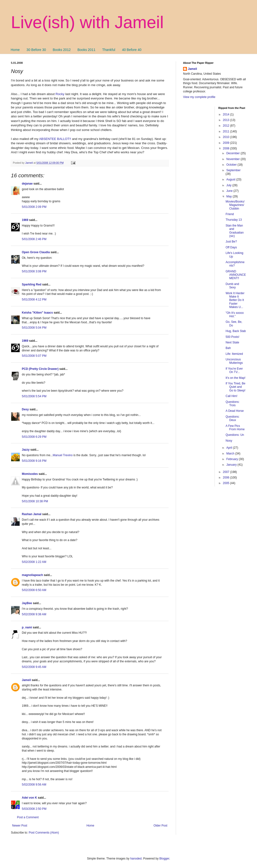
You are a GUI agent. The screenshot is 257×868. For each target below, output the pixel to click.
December (233, 153)
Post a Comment (28, 817)
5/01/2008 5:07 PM (34, 356)
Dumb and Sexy (232, 286)
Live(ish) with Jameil (87, 22)
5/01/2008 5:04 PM (34, 328)
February (232, 459)
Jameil (26, 680)
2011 (226, 131)
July (229, 185)
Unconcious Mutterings (234, 361)
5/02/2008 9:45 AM (34, 667)
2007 (226, 472)
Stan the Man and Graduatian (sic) (234, 231)
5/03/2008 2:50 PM (34, 809)
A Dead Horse (235, 411)
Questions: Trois (232, 404)
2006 (226, 478)
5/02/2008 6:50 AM (34, 590)
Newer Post (20, 826)
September (233, 170)
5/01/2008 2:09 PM (34, 207)
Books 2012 (62, 50)
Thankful (109, 50)
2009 (226, 143)
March (231, 454)
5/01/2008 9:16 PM (34, 461)
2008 (226, 148)
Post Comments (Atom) (44, 833)
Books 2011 (86, 50)
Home (15, 50)
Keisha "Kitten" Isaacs (37, 313)
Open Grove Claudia (36, 252)
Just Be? (231, 242)
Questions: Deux (232, 418)
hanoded (136, 859)
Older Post (160, 826)
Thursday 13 (234, 220)
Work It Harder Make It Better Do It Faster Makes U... (235, 300)
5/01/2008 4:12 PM (34, 300)
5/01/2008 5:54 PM (34, 396)
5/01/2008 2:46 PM (34, 239)
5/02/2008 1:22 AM (34, 562)
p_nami (27, 627)
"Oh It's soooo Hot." (235, 315)
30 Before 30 (36, 50)
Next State (232, 342)
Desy (25, 409)
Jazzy (26, 450)
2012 (226, 126)
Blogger (164, 859)
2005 (226, 483)
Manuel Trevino (63, 455)
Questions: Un (235, 435)
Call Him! (231, 396)
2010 (226, 137)
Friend (230, 214)
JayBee (27, 603)
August (231, 179)
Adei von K (29, 798)
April (229, 448)
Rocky (60, 94)
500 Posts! (232, 337)
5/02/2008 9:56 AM (34, 785)
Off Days (231, 247)
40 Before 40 (132, 50)
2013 (226, 120)
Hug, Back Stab (236, 331)
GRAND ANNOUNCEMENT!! (236, 275)
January (232, 465)
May (229, 196)
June (230, 191)
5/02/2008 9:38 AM (34, 614)
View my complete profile (199, 97)
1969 (25, 220)
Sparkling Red (32, 284)
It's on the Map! (235, 378)
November (233, 159)
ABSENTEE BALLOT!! (55, 139)
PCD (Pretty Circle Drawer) (40, 369)
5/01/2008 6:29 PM (34, 437)
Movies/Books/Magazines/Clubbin (235, 205)
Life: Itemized (234, 354)
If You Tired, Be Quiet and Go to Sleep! (235, 387)
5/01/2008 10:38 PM (35, 501)
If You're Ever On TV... (234, 370)
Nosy (229, 441)
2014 (226, 114)
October (232, 165)
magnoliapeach (32, 575)
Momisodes (30, 474)
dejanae (27, 184)
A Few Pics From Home (235, 428)
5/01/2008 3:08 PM (34, 271)
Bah (228, 348)
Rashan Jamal (32, 514)
